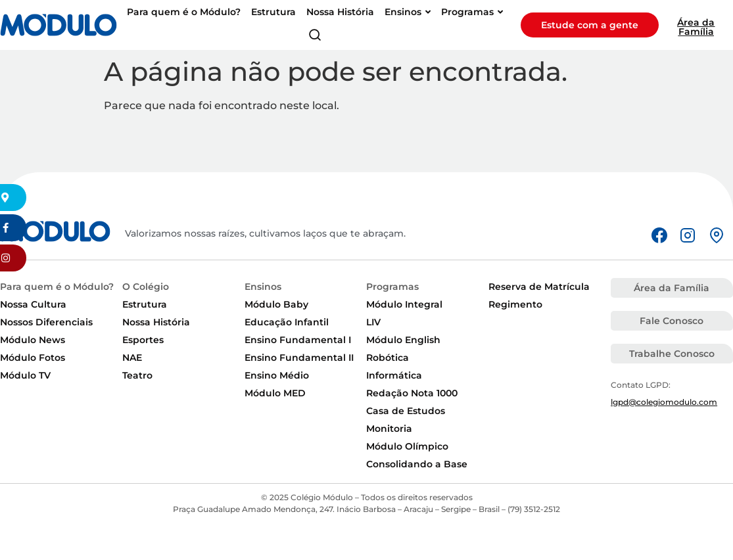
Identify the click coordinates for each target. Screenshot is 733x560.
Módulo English (403, 340)
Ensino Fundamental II (299, 358)
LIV (373, 322)
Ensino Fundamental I (298, 340)
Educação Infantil (287, 322)
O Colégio (146, 287)
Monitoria (389, 429)
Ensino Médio (277, 375)
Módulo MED (275, 393)
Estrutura (145, 304)
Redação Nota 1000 (412, 393)
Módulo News (33, 340)
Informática (394, 375)
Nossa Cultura (33, 304)
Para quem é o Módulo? (57, 287)
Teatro (137, 375)
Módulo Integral (404, 304)
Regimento (515, 304)
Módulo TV (25, 375)
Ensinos (263, 287)
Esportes (143, 340)
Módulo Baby (276, 304)
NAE (132, 358)
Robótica (388, 358)
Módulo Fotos (33, 358)
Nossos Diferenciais (46, 322)
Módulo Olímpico (407, 446)
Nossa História (156, 322)
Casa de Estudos (406, 411)
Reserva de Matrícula (539, 287)
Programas (392, 287)
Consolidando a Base (417, 464)
